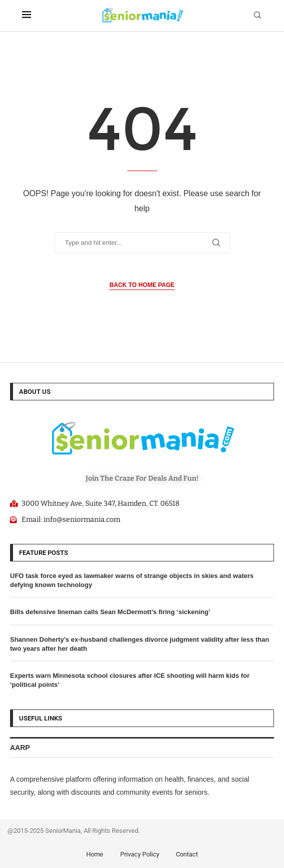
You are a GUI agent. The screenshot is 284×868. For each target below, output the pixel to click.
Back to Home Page (142, 285)
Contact (187, 854)
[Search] (257, 16)
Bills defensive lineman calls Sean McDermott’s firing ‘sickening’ (110, 612)
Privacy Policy (140, 854)
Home (95, 854)
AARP (20, 748)
